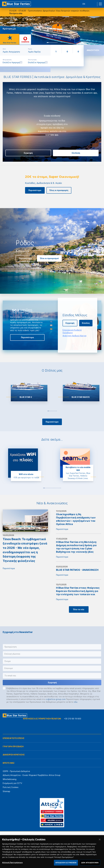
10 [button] (56, 488)
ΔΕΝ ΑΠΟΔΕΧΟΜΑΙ (90, 863)
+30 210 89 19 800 (73, 719)
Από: (4, 49)
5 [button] (54, 411)
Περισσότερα (9, 546)
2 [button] (50, 411)
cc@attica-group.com (56, 699)
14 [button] (61, 488)
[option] (52, 119)
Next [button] (100, 31)
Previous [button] (6, 122)
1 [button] (48, 411)
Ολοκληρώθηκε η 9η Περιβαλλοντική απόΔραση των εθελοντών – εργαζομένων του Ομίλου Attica (76, 519)
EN (84, 4)
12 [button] (58, 488)
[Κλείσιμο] (100, 839)
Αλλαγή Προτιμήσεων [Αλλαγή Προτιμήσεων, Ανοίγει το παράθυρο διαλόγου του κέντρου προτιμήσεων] (12, 862)
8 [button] (53, 488)
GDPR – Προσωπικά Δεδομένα (16, 771)
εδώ (76, 702)
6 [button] (55, 411)
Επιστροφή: (32, 60)
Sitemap (6, 791)
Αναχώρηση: (7, 60)
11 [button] (57, 488)
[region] (52, 852)
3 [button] (52, 411)
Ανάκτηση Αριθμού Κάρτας (75, 336)
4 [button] (53, 411)
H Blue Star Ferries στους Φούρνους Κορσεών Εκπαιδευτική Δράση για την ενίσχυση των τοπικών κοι (78, 591)
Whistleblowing (10, 779)
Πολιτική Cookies (11, 787)
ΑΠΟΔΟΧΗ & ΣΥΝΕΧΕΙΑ (66, 863)
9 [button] (55, 488)
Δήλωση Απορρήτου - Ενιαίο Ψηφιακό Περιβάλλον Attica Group (32, 775)
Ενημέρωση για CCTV (12, 783)
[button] (52, 647)
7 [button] (56, 411)
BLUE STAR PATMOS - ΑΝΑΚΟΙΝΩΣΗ (77, 570)
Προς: (30, 49)
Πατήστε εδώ (16, 13)
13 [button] (59, 488)
